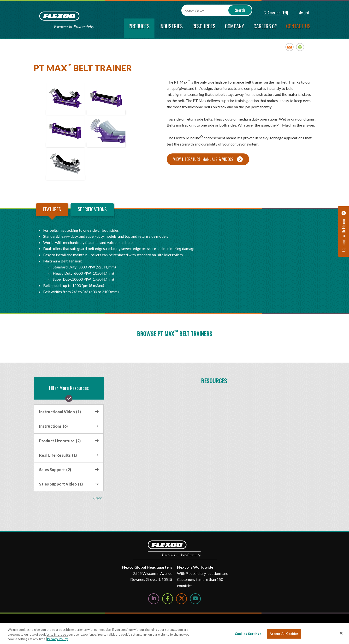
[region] (174, 633)
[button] (269, 13)
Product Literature (60, 441)
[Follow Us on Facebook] (168, 599)
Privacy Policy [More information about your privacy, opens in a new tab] (57, 639)
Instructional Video (60, 412)
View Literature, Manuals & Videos (203, 159)
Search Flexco (195, 11)
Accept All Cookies (284, 633)
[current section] (139, 28)
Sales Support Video (61, 484)
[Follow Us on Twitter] (181, 599)
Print (300, 47)
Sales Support (55, 470)
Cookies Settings (248, 633)
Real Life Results (58, 455)
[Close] (341, 633)
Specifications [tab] (92, 209)
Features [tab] (52, 209)
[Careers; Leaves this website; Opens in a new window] (265, 28)
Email (290, 47)
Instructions (53, 426)
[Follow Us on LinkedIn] (154, 599)
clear (98, 498)
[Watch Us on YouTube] (195, 599)
